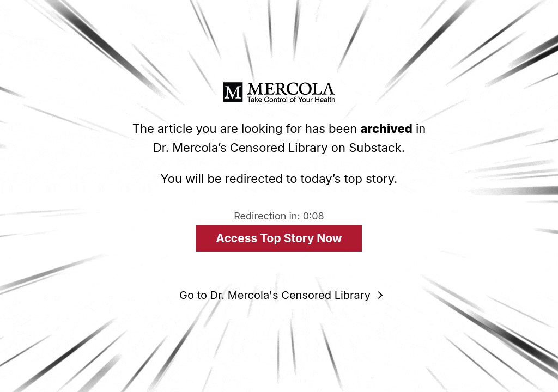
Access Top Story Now (279, 238)
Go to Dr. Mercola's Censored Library (275, 295)
